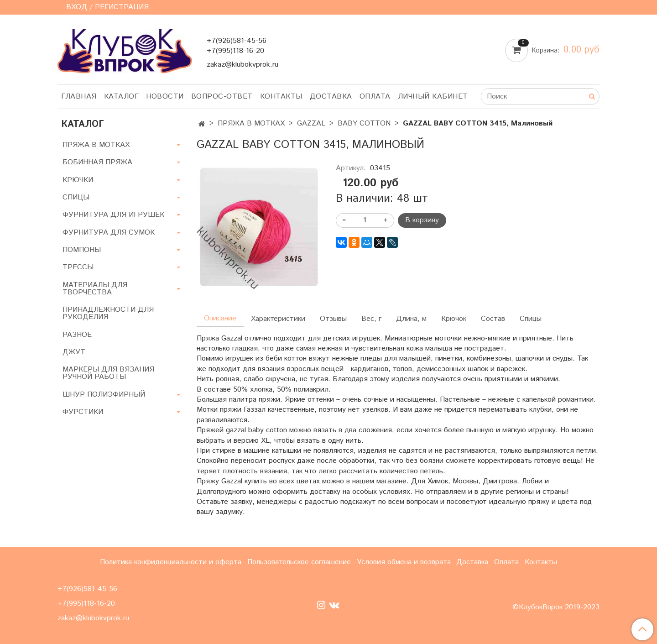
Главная (79, 97)
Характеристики (278, 319)
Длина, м (411, 319)
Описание (220, 318)
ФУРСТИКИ (83, 412)
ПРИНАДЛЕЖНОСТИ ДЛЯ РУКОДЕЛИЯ (108, 313)
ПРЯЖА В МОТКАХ (251, 123)
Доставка (331, 97)
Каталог (122, 97)
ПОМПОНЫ (82, 250)
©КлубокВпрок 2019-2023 (556, 607)
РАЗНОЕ (77, 335)
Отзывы (333, 319)
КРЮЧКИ (78, 180)
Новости (165, 97)
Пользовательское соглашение (299, 562)
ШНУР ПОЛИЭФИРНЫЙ (104, 395)
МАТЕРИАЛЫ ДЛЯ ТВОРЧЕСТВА (95, 289)
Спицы (531, 319)
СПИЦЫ (76, 197)
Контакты (281, 97)
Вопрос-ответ (222, 97)
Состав (493, 319)
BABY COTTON (364, 123)
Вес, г (371, 319)
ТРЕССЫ (78, 267)
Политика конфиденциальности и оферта (171, 562)
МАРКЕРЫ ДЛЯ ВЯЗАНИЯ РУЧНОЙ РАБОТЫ (108, 373)
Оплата (375, 97)
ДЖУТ (74, 352)
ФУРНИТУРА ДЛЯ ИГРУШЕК (113, 215)
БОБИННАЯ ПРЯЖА (97, 162)
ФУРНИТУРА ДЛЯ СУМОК (109, 233)
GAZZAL (311, 123)
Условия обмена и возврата (404, 562)
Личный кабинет (433, 97)
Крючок (454, 319)
